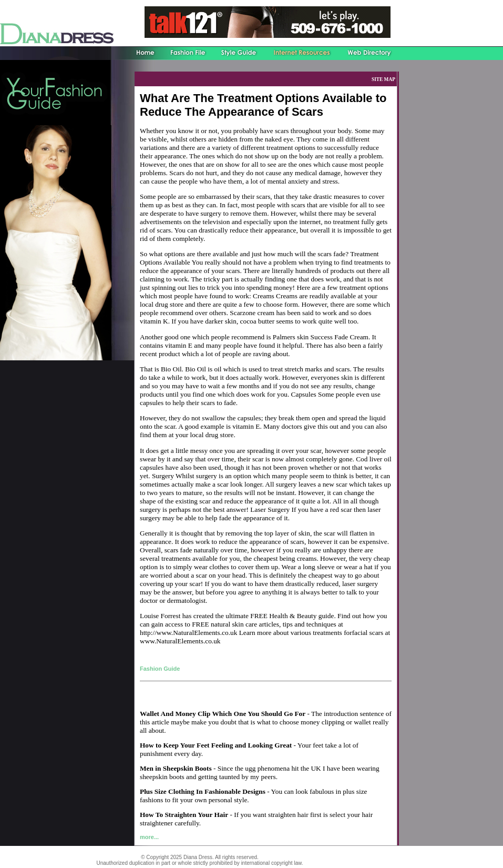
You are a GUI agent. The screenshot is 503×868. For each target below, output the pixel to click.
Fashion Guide (160, 669)
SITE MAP (383, 79)
